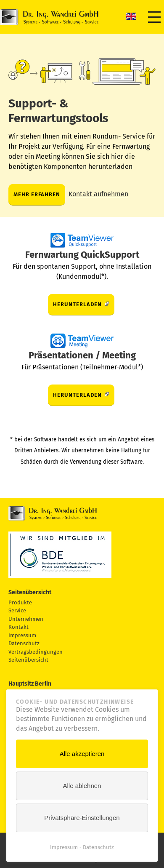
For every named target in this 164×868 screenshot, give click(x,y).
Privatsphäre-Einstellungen (82, 818)
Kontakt (19, 627)
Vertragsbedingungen (36, 652)
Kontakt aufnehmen (98, 194)
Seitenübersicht (28, 660)
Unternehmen (26, 619)
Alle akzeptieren (82, 754)
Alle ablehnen (82, 786)
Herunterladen (77, 304)
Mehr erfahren (37, 194)
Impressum (22, 635)
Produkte (20, 602)
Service (17, 610)
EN (131, 16)
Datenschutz (24, 643)
